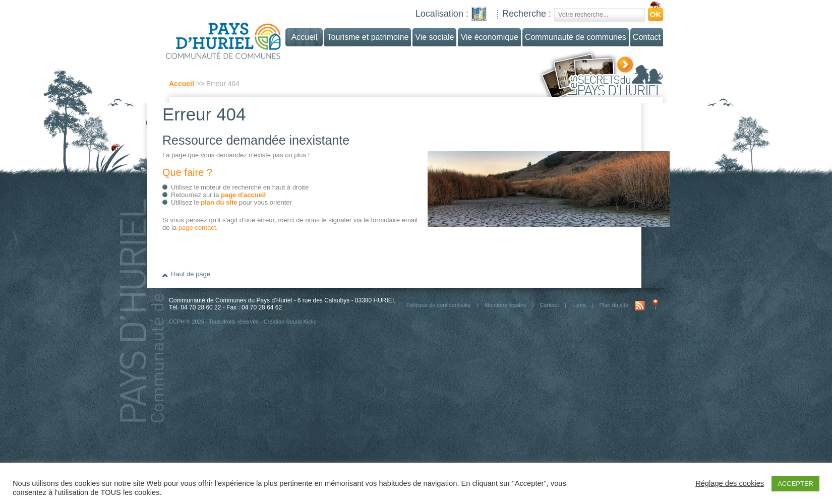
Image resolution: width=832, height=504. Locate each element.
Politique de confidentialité (439, 305)
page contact (197, 228)
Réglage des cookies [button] (730, 483)
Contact (647, 37)
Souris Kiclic (301, 322)
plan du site (219, 202)
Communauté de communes (576, 37)
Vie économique (489, 37)
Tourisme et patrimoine (368, 37)
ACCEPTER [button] (795, 484)
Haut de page (191, 274)
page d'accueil (243, 195)
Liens (579, 305)
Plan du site (614, 305)
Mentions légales (506, 305)
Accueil (182, 84)
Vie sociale (434, 37)
